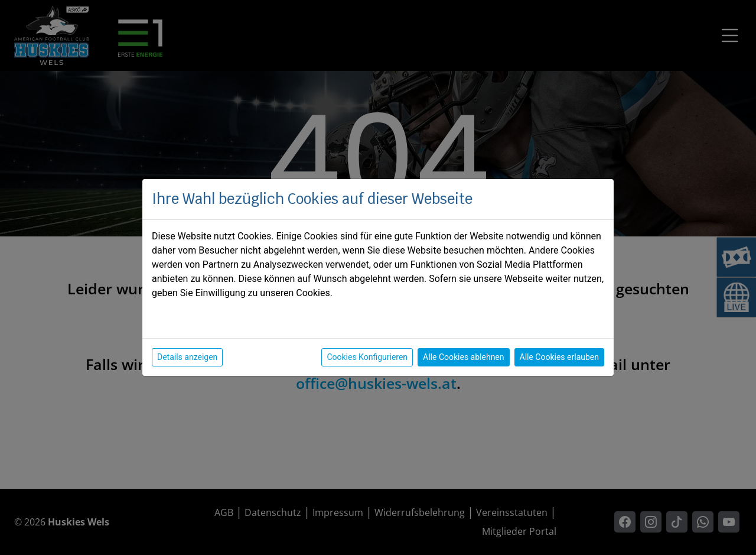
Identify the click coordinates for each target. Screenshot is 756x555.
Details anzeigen (187, 357)
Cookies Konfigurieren (367, 357)
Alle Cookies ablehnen (463, 357)
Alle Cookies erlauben (559, 357)
